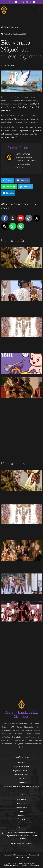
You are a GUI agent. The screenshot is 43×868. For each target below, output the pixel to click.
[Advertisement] (21, 438)
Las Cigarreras (9, 65)
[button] (40, 10)
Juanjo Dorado (24, 858)
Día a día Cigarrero (11, 27)
